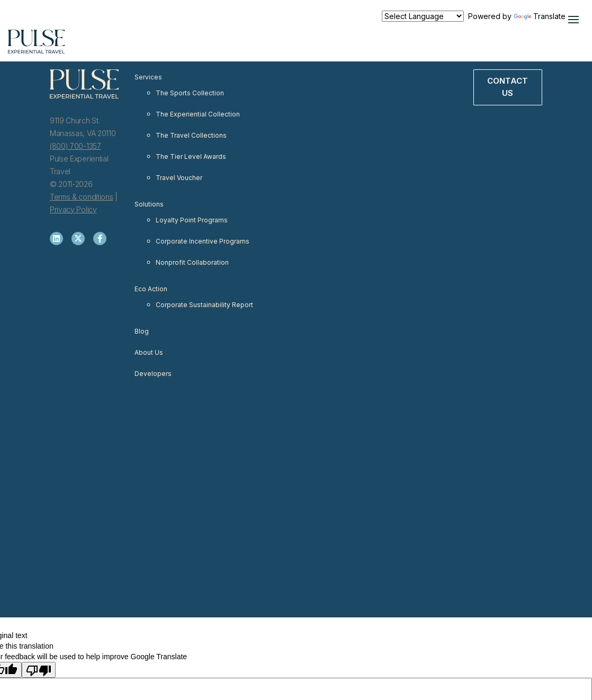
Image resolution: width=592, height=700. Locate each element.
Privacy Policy (73, 209)
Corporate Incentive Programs (203, 241)
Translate (540, 16)
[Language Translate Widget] (423, 16)
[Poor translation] (39, 670)
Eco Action (151, 289)
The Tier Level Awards (191, 156)
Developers (153, 374)
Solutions (149, 204)
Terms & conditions (81, 197)
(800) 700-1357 (75, 146)
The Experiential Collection (198, 114)
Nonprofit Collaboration (192, 262)
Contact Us (508, 87)
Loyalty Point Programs (192, 220)
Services (148, 77)
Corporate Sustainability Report (204, 305)
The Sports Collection (190, 93)
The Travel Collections (191, 135)
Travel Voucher (179, 178)
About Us (149, 352)
